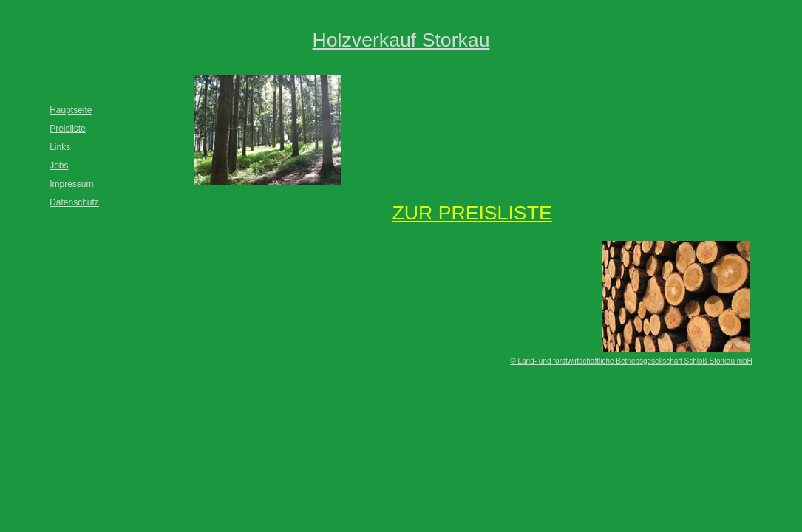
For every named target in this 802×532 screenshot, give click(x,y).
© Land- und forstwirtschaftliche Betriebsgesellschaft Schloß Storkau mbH (631, 361)
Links (60, 147)
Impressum (71, 184)
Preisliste (68, 129)
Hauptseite (71, 110)
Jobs (59, 166)
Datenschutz (74, 202)
